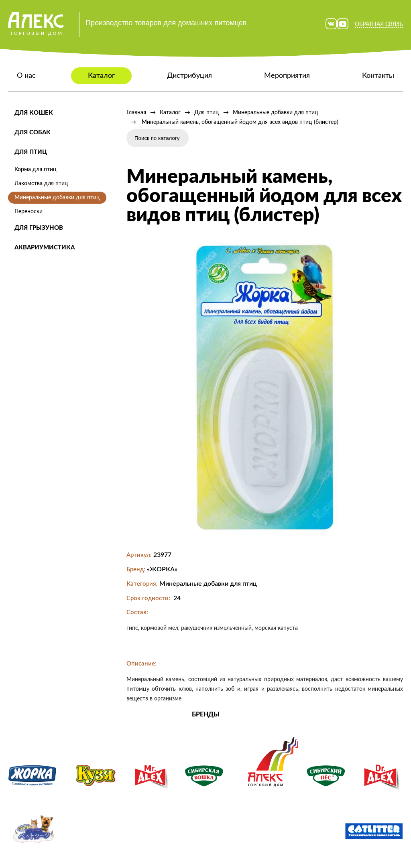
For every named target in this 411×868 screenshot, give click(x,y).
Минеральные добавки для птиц (57, 198)
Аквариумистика (45, 248)
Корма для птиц (36, 170)
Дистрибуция (189, 76)
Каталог (101, 76)
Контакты (378, 76)
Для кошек (34, 113)
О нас (26, 76)
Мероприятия (287, 76)
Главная (136, 113)
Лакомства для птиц (41, 184)
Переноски (28, 212)
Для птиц (31, 152)
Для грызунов (39, 228)
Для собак (33, 133)
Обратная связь (379, 24)
